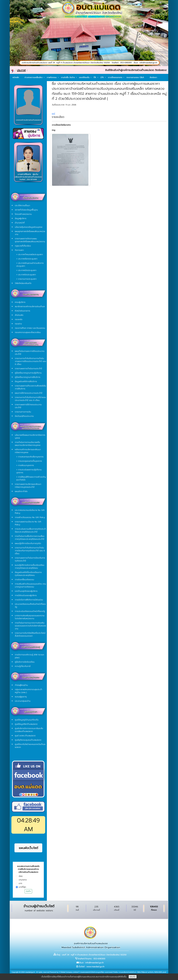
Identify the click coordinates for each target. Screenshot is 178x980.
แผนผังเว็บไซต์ (28, 848)
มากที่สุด (22, 887)
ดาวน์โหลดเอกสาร (115, 77)
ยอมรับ (133, 977)
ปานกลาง (23, 880)
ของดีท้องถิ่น (85, 77)
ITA (95, 77)
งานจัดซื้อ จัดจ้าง (68, 77)
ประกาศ (21, 70)
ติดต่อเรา (153, 77)
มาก (20, 883)
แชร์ (53, 114)
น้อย (21, 876)
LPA (102, 77)
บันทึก (28, 891)
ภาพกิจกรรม (52, 77)
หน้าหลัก (16, 77)
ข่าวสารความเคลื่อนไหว (34, 77)
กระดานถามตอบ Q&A (135, 77)
